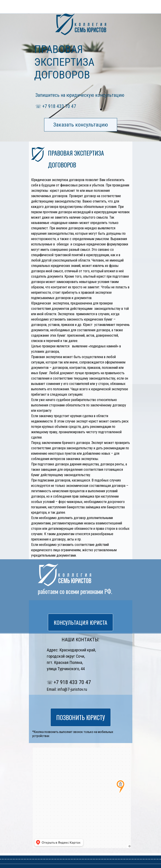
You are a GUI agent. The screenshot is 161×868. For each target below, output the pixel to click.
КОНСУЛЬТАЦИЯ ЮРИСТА (80, 622)
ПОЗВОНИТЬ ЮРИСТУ (53, 6)
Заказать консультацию (81, 125)
